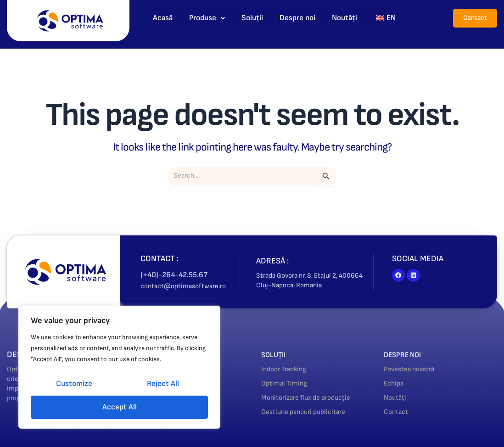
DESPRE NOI (406, 355)
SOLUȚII (276, 355)
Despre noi (297, 18)
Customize (74, 384)
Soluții (252, 18)
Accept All (120, 407)
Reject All (163, 384)
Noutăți (344, 18)
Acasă (163, 18)
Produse (207, 18)
